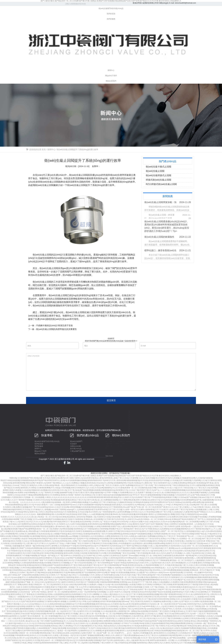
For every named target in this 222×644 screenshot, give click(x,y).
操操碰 (168, 592)
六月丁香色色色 (131, 589)
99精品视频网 (115, 524)
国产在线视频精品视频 (142, 534)
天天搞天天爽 (188, 592)
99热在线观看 (67, 529)
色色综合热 (45, 534)
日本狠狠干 (41, 570)
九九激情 (185, 512)
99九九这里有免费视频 (121, 512)
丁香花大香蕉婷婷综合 (180, 485)
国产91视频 (4, 531)
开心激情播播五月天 (32, 534)
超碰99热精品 (57, 621)
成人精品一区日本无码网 (134, 560)
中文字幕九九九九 (43, 543)
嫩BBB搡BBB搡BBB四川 (152, 580)
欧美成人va (199, 531)
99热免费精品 (82, 548)
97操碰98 (202, 493)
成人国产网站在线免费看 (176, 638)
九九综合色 (149, 614)
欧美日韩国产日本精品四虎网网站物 (28, 548)
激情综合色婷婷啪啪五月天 (75, 594)
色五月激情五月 (170, 606)
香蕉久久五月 (80, 577)
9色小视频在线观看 (90, 638)
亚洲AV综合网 (101, 573)
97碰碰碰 (28, 500)
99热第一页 (59, 485)
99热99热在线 (45, 633)
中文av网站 (93, 502)
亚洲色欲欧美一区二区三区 (123, 577)
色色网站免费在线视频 (210, 580)
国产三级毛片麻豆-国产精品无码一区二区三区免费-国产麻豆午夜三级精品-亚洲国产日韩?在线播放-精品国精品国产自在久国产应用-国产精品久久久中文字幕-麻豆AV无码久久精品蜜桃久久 (111, 1)
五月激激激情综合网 (187, 478)
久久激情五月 (167, 643)
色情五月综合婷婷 (90, 618)
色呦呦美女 (69, 604)
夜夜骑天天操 (160, 609)
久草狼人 (85, 601)
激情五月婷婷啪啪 (101, 529)
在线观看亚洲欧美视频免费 (57, 536)
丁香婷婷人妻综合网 (90, 589)
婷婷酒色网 (46, 519)
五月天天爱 (5, 500)
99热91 (43, 536)
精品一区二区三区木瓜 (49, 517)
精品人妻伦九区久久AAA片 (202, 568)
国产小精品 (52, 628)
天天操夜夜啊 (123, 493)
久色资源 (132, 585)
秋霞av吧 (216, 519)
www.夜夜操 (126, 568)
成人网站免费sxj (32, 531)
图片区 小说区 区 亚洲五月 (20, 587)
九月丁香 (59, 556)
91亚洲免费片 (134, 631)
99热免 (191, 556)
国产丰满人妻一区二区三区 (144, 507)
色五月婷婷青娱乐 (40, 594)
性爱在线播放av (133, 635)
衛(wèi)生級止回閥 (76, 185)
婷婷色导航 (41, 539)
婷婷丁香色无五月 (136, 529)
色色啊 (195, 493)
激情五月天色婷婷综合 (200, 643)
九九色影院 (200, 478)
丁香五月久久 (155, 635)
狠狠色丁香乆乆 (127, 609)
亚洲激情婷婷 (93, 553)
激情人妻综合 (203, 626)
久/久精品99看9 (41, 628)
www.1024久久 (118, 589)
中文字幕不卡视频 (110, 493)
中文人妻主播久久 (29, 543)
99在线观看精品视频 (151, 594)
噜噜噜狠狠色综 (209, 558)
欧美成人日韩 (156, 589)
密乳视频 (132, 643)
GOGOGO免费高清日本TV (160, 502)
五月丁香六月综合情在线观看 (81, 563)
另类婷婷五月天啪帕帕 (60, 563)
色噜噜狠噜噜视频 (178, 490)
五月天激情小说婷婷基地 (145, 509)
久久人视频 (158, 614)
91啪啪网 (33, 556)
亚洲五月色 (180, 514)
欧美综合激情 (176, 597)
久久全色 (106, 585)
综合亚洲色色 (191, 490)
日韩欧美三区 (202, 507)
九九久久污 (143, 478)
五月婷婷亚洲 (178, 541)
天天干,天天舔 (165, 565)
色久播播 (171, 514)
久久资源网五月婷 (176, 582)
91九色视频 (174, 478)
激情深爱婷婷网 (19, 483)
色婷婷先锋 (81, 585)
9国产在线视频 (216, 536)
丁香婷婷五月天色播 (51, 493)
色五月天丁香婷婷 (194, 529)
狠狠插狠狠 (156, 495)
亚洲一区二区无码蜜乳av (211, 606)
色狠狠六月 (57, 529)
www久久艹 (208, 543)
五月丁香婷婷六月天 (74, 609)
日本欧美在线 (128, 621)
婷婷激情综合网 (44, 597)
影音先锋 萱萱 (204, 541)
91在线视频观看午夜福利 (91, 505)
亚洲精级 (210, 565)
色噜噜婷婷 (105, 526)
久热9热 (199, 524)
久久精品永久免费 (135, 522)
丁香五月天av (168, 614)
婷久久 (85, 488)
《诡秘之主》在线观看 (16, 597)
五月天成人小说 (171, 488)
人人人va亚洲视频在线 (95, 514)
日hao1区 (100, 483)
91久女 (131, 543)
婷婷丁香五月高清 (29, 616)
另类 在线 (152, 582)
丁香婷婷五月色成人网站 (22, 643)
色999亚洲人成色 (111, 478)
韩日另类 (144, 597)
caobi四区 (150, 609)
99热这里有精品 (69, 580)
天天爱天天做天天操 (193, 611)
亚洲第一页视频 (68, 587)
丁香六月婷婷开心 (169, 526)
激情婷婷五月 (26, 589)
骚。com (150, 628)
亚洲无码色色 (93, 606)
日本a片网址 (5, 594)
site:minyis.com (174, 534)
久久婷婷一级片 (129, 509)
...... (71, 454)
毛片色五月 (77, 635)
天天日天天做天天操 (127, 575)
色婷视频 (214, 488)
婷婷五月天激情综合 (149, 531)
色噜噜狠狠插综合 (108, 490)
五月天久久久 (37, 522)
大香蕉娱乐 (135, 592)
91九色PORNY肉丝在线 (29, 631)
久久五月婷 (206, 536)
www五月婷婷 (209, 597)
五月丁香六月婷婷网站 (101, 563)
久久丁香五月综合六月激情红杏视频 (138, 541)
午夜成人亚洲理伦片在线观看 (174, 524)
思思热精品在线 (210, 556)
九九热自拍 (26, 490)
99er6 (141, 623)
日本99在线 (7, 570)
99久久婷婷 (19, 534)
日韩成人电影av (103, 626)
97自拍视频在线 (57, 519)
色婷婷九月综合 (13, 495)
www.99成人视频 (29, 570)
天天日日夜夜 (45, 606)
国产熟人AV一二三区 (192, 536)
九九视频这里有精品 (124, 502)
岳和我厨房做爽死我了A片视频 (17, 556)
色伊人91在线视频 (69, 548)
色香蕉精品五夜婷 (213, 485)
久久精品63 (125, 592)
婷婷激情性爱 (59, 623)
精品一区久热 (65, 631)
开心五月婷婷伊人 (60, 524)
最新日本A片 (69, 560)
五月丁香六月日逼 (115, 509)
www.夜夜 (62, 517)
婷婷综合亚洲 (98, 570)
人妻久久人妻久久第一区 (87, 614)
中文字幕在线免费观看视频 (85, 604)
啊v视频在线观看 (74, 573)
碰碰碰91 (108, 488)
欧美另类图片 (47, 524)
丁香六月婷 (126, 570)
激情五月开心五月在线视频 (89, 611)
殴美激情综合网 (113, 631)
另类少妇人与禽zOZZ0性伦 (71, 570)
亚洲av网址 (34, 638)
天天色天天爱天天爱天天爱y (83, 493)
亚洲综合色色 (36, 524)
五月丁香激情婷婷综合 (10, 606)
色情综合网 (158, 551)
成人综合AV (13, 502)
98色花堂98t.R (140, 609)
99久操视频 (61, 601)
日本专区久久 (136, 512)
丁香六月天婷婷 (106, 534)
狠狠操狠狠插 (132, 480)
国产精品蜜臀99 (28, 529)
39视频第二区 (90, 517)
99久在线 (217, 568)
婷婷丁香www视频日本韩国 (134, 556)
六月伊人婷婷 (94, 575)
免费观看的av (5, 616)
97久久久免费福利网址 (30, 577)
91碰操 (189, 609)
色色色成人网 (56, 626)
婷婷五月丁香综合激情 (71, 522)
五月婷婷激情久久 (85, 536)
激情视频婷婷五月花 (59, 573)
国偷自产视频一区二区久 (29, 582)
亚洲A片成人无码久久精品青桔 (41, 512)
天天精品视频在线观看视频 (84, 560)
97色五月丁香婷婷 (122, 529)
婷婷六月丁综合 (57, 543)
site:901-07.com (22, 638)
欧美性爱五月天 (74, 568)
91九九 (102, 606)
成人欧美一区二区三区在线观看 (196, 546)
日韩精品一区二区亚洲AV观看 (169, 587)
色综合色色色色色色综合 (29, 558)
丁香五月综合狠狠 (128, 553)
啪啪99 (183, 529)
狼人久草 (144, 565)
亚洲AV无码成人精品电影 (208, 585)
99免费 (111, 529)
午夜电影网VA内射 (174, 594)
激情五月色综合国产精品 (25, 614)
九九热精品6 (176, 512)
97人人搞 (194, 560)
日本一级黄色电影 (194, 635)
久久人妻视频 (45, 509)
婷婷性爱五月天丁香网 (13, 585)
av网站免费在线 (197, 502)
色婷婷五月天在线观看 (11, 539)
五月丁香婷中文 (127, 546)
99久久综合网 (57, 514)
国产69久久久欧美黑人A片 (176, 609)
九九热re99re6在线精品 (213, 531)
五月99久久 (100, 556)
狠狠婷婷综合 (126, 495)
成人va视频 (55, 534)
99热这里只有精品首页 (188, 626)
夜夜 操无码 (182, 526)
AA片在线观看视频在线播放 (76, 480)
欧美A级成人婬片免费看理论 (19, 524)
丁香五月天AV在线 (15, 599)
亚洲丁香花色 (197, 543)
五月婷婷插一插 (199, 623)
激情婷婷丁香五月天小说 (143, 551)
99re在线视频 (8, 493)
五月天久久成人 (188, 594)
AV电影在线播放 (168, 495)
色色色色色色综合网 (39, 618)
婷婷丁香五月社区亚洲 (116, 597)
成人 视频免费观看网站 (42, 514)
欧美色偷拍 (144, 502)
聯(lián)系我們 (40, 454)
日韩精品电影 (162, 514)
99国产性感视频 (75, 558)
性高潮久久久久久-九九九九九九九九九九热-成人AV (20, 517)
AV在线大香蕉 (40, 505)
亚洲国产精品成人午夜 (203, 534)
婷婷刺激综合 (59, 604)
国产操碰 (111, 573)
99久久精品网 (192, 640)
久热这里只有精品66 (28, 539)
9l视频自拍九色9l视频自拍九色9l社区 (45, 490)
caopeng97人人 (72, 509)
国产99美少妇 (198, 495)
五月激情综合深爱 (214, 480)
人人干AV (166, 505)
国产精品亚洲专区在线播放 (33, 601)
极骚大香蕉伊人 (150, 514)
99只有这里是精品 (70, 514)
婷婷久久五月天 (31, 597)
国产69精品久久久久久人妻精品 (209, 512)
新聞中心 (51, 149)
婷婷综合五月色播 (83, 580)
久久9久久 (158, 628)
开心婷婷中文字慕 (112, 531)
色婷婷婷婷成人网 (143, 643)
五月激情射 (22, 478)
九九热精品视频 (213, 493)
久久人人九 (159, 606)
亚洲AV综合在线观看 (42, 626)
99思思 (175, 635)
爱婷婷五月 (137, 524)
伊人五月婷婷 (181, 633)
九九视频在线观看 (116, 541)
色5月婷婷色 (81, 546)
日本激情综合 (123, 643)
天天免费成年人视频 (94, 585)
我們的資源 (39, 444)
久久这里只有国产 (113, 592)
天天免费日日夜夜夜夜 (54, 560)
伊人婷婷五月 (177, 628)
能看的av (21, 531)
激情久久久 (213, 546)
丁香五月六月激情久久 (113, 485)
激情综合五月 (118, 556)
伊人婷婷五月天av (131, 519)
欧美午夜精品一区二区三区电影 (151, 519)
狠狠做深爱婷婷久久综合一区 (75, 592)
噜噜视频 (190, 577)
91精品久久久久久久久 (25, 623)
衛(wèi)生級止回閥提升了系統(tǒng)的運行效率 (78, 149)
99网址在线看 (5, 536)
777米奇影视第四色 (158, 497)
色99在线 (63, 541)
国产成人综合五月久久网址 (190, 580)
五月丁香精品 (87, 570)
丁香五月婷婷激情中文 (161, 483)
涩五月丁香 (191, 633)
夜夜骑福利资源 (37, 563)
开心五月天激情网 (93, 577)
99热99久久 (75, 631)
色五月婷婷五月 (78, 531)
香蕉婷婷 (53, 638)
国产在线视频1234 (194, 497)
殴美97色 (36, 589)
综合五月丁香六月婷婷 (205, 526)
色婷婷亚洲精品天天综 (195, 575)
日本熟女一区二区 (95, 548)
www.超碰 (203, 514)
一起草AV (190, 638)
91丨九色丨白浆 (10, 618)
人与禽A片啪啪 (70, 543)
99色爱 (58, 548)
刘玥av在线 (7, 483)
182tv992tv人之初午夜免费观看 (164, 570)
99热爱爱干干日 (147, 548)
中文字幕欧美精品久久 (153, 529)
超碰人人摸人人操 (127, 640)
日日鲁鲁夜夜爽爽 (43, 488)
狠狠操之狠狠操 (113, 623)
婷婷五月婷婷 (76, 488)
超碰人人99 (207, 509)
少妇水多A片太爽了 (179, 589)
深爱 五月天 (44, 478)
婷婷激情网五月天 (165, 546)
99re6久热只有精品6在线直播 (124, 514)
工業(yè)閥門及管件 (78, 451)
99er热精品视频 (81, 621)
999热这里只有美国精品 (196, 483)
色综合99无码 (145, 592)
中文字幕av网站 (137, 570)
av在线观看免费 (99, 531)
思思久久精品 (138, 558)
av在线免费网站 (101, 597)
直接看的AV (144, 631)
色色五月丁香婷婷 (57, 597)
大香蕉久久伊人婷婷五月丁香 (115, 635)
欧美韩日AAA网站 (125, 558)
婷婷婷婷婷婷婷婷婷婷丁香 (52, 643)
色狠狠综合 (49, 502)
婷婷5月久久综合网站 (167, 633)
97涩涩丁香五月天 (146, 490)
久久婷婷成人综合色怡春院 (11, 543)
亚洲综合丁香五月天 (78, 500)
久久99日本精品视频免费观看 (30, 568)
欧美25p (214, 577)
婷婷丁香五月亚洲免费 (161, 575)
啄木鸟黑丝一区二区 (91, 633)
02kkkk (31, 626)
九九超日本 (122, 606)
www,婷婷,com (68, 633)
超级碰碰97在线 (65, 493)
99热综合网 (30, 483)
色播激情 (209, 478)
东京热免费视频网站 (188, 500)
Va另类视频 (101, 592)
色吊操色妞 (67, 531)
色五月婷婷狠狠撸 (98, 616)
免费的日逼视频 (22, 507)
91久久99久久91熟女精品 (44, 485)
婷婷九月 (182, 551)
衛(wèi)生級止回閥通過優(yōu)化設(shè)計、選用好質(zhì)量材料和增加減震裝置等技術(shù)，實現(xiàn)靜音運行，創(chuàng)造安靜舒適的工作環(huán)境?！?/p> (167, 226)
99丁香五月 (166, 589)
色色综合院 (71, 628)
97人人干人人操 (215, 529)
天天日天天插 (78, 626)
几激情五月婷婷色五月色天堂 (71, 582)
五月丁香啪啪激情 (162, 560)
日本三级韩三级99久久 (74, 478)
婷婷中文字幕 (34, 573)
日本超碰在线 (70, 618)
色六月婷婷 (80, 628)
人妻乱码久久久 (215, 594)
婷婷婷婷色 (91, 592)
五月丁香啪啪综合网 (91, 582)
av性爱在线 (212, 609)
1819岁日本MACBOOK (160, 599)
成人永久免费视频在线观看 (107, 500)
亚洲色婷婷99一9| (180, 556)
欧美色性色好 (90, 483)
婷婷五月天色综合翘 (103, 543)
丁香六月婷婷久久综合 (74, 616)
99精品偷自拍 (8, 509)
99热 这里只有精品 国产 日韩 (14, 575)
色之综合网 (139, 577)
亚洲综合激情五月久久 (183, 614)
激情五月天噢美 (44, 587)
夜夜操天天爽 (171, 497)
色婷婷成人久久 (183, 606)
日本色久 (79, 618)
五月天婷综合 (40, 623)
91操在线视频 (115, 495)
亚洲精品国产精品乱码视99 (182, 519)
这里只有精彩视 (185, 480)
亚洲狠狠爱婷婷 (26, 480)
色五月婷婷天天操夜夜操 (73, 519)
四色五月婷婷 (16, 541)
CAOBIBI (156, 585)
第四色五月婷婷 (66, 495)
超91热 (19, 611)
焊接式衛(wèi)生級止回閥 (159, 180)
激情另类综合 (101, 604)
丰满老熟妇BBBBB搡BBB (109, 582)
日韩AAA (167, 519)
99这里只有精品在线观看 (10, 480)
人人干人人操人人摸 (115, 599)
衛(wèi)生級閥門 (76, 441)
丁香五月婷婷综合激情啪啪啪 (131, 580)
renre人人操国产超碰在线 (11, 589)
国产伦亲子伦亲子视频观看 (152, 524)
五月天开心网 (44, 638)
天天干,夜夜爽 (215, 497)
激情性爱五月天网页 (28, 488)
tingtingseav (212, 582)
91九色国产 (167, 553)
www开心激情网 (51, 546)
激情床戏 (6, 541)
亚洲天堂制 (82, 514)
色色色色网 (115, 517)
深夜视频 (86, 558)
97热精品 (63, 534)
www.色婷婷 (44, 631)
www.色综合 (132, 582)
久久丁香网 (123, 500)
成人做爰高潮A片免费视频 (145, 536)
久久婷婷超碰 (189, 531)
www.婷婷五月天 (153, 500)
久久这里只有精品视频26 (77, 524)
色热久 (176, 643)
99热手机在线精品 (43, 526)
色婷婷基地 (209, 502)
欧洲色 (22, 606)
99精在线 (141, 505)
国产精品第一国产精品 (46, 556)
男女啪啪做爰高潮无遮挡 (60, 500)
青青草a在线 (102, 509)
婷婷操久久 (78, 633)
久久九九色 (45, 599)
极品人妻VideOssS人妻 (59, 526)
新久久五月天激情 (190, 563)
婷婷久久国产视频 (102, 560)
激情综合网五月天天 (207, 551)
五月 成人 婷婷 (151, 556)
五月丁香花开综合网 (209, 614)
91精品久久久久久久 (120, 594)
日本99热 (160, 488)
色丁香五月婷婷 (166, 585)
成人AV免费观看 (8, 534)
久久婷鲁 (174, 483)
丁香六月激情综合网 (85, 541)
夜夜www (125, 601)
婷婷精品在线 (128, 534)
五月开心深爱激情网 (197, 485)
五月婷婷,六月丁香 (55, 575)
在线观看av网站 (159, 543)
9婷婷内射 (158, 548)
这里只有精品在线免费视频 (160, 631)
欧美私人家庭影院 (119, 611)
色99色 (172, 599)
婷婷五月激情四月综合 (142, 526)
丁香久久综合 (123, 478)
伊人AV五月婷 (10, 638)
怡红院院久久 (178, 546)
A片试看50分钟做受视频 (132, 587)
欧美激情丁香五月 (92, 565)
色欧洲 (46, 522)
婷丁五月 (89, 628)
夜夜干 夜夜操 (145, 493)
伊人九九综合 (69, 621)
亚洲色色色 (40, 546)
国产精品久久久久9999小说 (192, 601)
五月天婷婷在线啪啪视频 (170, 500)
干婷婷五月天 (164, 626)
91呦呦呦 (31, 493)
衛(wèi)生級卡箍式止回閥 (159, 167)
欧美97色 (37, 480)
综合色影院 (186, 502)
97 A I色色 (97, 628)
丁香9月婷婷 (111, 587)
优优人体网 (72, 541)
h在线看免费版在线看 (71, 551)
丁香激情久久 (70, 623)
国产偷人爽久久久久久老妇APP (12, 526)
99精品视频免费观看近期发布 (181, 623)
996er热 (193, 512)
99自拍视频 (104, 539)
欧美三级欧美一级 (28, 546)
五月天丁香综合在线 (185, 488)
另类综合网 (113, 539)
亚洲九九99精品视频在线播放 (77, 502)
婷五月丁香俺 (214, 570)
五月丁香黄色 (27, 594)
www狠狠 (47, 563)
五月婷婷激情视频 (41, 611)
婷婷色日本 (199, 553)
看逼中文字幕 (56, 587)
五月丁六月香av (48, 568)
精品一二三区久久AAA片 (11, 621)
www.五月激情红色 (114, 604)
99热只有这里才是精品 (132, 483)
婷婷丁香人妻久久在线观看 (206, 505)
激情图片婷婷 (8, 490)
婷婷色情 (139, 514)
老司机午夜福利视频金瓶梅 (110, 601)
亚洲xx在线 (200, 618)
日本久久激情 (53, 635)
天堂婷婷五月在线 (103, 517)
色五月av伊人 (8, 580)
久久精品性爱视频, (200, 609)
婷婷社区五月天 (179, 616)
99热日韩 (148, 570)
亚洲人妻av (25, 621)
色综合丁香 (214, 541)
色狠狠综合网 (10, 628)
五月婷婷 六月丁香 (150, 587)
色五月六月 (196, 587)
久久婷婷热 (208, 519)
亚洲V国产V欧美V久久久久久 (166, 507)
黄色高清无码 (19, 580)
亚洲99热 (123, 582)
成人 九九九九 (168, 568)
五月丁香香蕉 (195, 606)
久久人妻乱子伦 (188, 553)
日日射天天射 (30, 553)
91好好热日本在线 (211, 575)
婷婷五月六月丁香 (143, 599)
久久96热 (174, 505)
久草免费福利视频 (214, 517)
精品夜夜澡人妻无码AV (76, 517)
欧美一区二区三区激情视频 (47, 616)
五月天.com (149, 558)
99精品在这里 (46, 573)
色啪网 (202, 522)
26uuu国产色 (128, 507)
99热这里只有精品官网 (45, 553)
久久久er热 (55, 577)
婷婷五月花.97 (26, 522)
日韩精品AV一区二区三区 (43, 585)
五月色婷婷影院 (59, 609)
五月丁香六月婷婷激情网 (109, 565)
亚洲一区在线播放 (11, 560)
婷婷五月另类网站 (74, 589)
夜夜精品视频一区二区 (211, 601)
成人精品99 (5, 529)
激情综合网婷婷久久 (46, 541)
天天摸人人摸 (152, 546)
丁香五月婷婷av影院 (144, 575)
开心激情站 (214, 490)
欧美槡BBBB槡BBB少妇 (211, 611)
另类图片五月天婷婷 (144, 585)
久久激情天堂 (10, 623)
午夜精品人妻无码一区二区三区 (51, 592)
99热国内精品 (96, 507)
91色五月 (13, 531)
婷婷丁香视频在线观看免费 (93, 635)
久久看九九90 (92, 485)
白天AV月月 (161, 577)
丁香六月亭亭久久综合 (207, 631)
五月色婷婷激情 (106, 577)
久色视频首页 (59, 614)
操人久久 (39, 493)
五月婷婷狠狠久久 (177, 618)
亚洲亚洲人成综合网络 (143, 543)
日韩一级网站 (131, 611)
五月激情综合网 (50, 601)
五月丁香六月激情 (135, 594)
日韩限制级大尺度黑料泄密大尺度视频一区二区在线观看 (23, 497)
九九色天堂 (94, 580)
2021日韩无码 (122, 522)
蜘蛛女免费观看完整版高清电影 (110, 621)
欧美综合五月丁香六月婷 (143, 485)
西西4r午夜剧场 (13, 604)
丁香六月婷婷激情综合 (124, 551)
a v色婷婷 (188, 541)
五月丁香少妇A (73, 490)
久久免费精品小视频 (76, 483)
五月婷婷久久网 (9, 507)
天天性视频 (177, 553)
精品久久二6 (54, 631)
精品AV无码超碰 (203, 490)
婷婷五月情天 (190, 618)
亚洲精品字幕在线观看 (20, 536)
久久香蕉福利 (25, 563)
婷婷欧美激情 (84, 509)
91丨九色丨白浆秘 (53, 505)
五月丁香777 (198, 519)
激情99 (120, 587)
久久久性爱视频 (180, 640)
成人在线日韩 (71, 585)
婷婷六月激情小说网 (133, 548)
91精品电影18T (193, 551)
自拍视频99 (118, 483)
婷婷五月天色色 (132, 626)
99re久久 (62, 616)
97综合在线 (5, 512)
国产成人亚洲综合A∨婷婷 (152, 573)
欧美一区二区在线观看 (190, 522)
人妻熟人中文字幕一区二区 (73, 643)
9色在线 (205, 529)
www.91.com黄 (180, 548)
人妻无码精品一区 (66, 635)
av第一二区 (191, 526)
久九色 (207, 488)
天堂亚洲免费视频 (114, 553)
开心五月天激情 (118, 488)
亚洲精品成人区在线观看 (93, 519)
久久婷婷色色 (112, 558)
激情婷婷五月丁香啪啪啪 (195, 616)
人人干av (192, 507)
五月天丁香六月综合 (170, 551)
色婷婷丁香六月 (144, 589)
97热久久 (200, 604)
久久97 (215, 633)
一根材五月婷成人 (53, 570)
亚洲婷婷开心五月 (164, 517)
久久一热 (132, 633)
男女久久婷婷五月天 (126, 497)
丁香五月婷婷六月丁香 (108, 643)
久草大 (103, 587)
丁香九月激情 (183, 507)
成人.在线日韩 (213, 507)
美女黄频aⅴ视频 (7, 548)
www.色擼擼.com (20, 493)
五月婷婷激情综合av (83, 599)
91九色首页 (73, 606)
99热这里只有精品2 (10, 626)
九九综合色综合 (23, 592)
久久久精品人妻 (105, 594)
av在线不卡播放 (26, 495)
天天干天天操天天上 (163, 509)
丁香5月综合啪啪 (187, 534)
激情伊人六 (124, 631)
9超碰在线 (98, 493)
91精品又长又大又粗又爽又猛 (113, 628)
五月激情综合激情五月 (16, 553)
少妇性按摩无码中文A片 (90, 568)
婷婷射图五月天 (121, 490)
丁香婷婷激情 (106, 512)
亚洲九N (87, 616)
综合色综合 (58, 512)
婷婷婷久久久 (16, 616)
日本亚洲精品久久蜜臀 (101, 536)
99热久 (26, 512)
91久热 (152, 618)
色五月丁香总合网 (12, 631)
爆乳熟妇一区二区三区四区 (180, 560)
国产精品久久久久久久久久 (12, 601)
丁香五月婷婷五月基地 (166, 611)
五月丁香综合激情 (9, 611)
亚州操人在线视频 (195, 509)
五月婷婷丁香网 (130, 599)
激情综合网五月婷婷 (71, 553)
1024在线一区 (165, 597)
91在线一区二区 (12, 558)
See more (109, 456)
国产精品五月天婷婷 (12, 488)
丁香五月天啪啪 (25, 519)
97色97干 (105, 640)
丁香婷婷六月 (78, 495)
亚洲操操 (97, 640)
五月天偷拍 (35, 509)
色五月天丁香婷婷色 (101, 541)
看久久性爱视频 (142, 633)
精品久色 (67, 575)
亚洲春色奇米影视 (140, 517)
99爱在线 (13, 478)
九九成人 (25, 541)
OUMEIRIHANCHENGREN (135, 628)
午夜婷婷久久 (10, 614)
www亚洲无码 (88, 478)
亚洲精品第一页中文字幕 (199, 570)
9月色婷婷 (140, 539)
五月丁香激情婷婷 (115, 507)
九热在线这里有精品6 (56, 618)
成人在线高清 (93, 621)
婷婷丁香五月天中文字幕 (211, 539)
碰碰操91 (88, 531)
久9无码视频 (65, 488)
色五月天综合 (208, 524)
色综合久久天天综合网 (171, 580)
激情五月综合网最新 (164, 616)
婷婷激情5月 (95, 534)
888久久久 (182, 635)
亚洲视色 (165, 529)
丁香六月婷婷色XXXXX (162, 485)
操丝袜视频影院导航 (161, 623)
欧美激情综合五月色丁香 (148, 626)
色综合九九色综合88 (118, 626)
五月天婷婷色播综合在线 (109, 575)
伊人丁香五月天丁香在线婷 (174, 536)
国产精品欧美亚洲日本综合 (129, 565)
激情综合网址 (16, 594)
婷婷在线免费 (177, 573)
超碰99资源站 (177, 592)
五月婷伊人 (70, 638)
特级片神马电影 (55, 522)
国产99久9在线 (32, 478)
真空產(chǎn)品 (76, 449)
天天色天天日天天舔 (90, 609)
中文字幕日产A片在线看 (129, 623)
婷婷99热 (138, 621)
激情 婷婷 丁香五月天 (179, 509)
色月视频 (151, 478)
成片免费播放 (94, 601)
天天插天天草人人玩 (146, 563)
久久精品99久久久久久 (40, 551)
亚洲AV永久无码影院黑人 (73, 556)
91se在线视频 (9, 635)
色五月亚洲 (168, 541)
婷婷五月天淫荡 (34, 640)
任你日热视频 (175, 529)
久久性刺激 (174, 480)
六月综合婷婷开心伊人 (183, 495)
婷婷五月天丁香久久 (71, 611)
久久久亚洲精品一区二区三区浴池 (188, 539)
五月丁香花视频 (185, 643)
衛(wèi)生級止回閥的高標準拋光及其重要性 (56, 329)
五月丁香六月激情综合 (107, 502)
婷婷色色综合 (30, 526)
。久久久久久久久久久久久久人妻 (31, 502)
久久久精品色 (106, 611)
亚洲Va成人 (180, 611)
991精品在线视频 (55, 551)
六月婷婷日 (36, 643)
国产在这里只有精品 (118, 563)
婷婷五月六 (216, 534)
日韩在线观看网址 (161, 558)
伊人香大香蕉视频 (175, 563)
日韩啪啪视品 (93, 539)
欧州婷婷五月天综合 (22, 509)
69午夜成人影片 (212, 483)
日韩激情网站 (17, 570)
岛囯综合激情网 (49, 548)
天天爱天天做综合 (102, 495)
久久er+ (154, 493)
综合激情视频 (34, 536)
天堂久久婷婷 (129, 536)
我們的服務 (39, 446)
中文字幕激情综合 (14, 551)
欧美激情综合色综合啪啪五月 (110, 609)
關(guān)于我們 (40, 451)
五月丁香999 (114, 580)
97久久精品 (55, 488)
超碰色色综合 (192, 548)
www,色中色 (107, 548)
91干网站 (218, 526)
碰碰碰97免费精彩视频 (192, 628)
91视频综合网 (29, 628)
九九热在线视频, (212, 618)
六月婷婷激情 (44, 531)
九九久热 (26, 599)
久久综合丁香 (134, 490)
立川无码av (181, 497)
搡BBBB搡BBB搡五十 (28, 609)
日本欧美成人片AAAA (10, 485)
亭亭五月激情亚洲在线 (183, 568)
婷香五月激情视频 (24, 618)
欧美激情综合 (186, 587)
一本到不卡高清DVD (106, 618)
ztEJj (104, 631)
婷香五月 (93, 509)
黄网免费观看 (38, 495)
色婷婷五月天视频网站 (152, 601)
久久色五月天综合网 (96, 488)
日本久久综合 (181, 599)
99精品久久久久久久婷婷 (44, 604)
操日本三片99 (209, 495)
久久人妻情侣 (119, 618)
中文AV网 (102, 553)
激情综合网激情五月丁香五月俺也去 (71, 565)
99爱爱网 (106, 524)
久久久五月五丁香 (163, 618)
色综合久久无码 (101, 558)
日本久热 (63, 490)
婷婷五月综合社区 (105, 589)
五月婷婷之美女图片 (56, 478)
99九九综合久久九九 (204, 633)
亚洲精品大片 (89, 495)
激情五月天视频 (71, 614)
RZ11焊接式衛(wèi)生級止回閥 (161, 184)
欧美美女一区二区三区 (43, 529)
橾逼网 (178, 522)
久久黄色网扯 (67, 626)
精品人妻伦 (99, 478)
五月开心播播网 (92, 594)
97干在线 (72, 546)
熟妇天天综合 (143, 480)
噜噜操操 (122, 539)
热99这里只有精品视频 (10, 568)
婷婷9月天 (217, 543)
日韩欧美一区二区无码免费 (28, 633)
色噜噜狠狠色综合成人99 (84, 597)
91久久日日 (130, 539)
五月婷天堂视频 (121, 616)
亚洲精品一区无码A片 (123, 638)
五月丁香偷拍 (88, 529)
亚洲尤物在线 (176, 565)
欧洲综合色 (215, 563)
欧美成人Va (7, 522)
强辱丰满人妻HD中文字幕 (146, 616)
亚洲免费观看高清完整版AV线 (195, 582)
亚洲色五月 (43, 575)
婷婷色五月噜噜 (40, 565)
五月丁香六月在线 (212, 522)
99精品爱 (136, 638)
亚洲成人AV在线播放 (120, 543)
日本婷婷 (83, 553)
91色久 (105, 507)
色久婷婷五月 (156, 643)
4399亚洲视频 (75, 507)
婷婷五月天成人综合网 (187, 505)
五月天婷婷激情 (111, 606)
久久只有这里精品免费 (150, 512)
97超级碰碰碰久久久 (178, 575)
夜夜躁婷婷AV (66, 505)
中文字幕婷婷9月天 (104, 546)
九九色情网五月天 (73, 601)
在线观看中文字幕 (32, 606)
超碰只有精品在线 (12, 582)
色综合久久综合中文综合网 (58, 507)
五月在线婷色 (63, 546)
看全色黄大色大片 (155, 553)
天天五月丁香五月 (147, 638)
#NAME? (50, 614)
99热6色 (34, 587)
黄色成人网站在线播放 (199, 621)
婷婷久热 (87, 643)
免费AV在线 (166, 601)
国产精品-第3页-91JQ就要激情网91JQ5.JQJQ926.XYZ (67, 539)
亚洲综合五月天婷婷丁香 (19, 573)
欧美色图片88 (16, 529)
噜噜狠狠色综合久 (32, 580)
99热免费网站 (209, 604)
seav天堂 (205, 497)
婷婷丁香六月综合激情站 (38, 507)
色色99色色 (78, 529)
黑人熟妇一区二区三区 (113, 570)
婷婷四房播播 (153, 565)
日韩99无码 (191, 604)
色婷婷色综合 (132, 563)
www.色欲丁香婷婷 (58, 509)
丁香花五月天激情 (26, 485)
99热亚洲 (131, 500)
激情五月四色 (157, 541)
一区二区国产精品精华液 (50, 589)
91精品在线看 (40, 614)
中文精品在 (152, 517)
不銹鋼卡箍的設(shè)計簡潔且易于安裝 (54, 325)
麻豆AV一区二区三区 (190, 631)
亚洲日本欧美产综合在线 (176, 604)
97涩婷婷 (19, 628)
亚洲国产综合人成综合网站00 (122, 526)
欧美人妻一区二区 (159, 604)
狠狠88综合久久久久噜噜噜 (91, 631)
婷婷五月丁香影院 (191, 585)
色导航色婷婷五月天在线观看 (75, 485)
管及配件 (73, 444)
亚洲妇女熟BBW (150, 577)
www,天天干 (144, 635)
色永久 (72, 640)
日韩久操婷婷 (114, 640)
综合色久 (218, 500)
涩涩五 (180, 531)
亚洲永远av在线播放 (45, 609)
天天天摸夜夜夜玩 (70, 512)
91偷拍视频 (69, 597)
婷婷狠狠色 (58, 553)
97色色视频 (202, 517)
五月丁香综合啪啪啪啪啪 (140, 568)
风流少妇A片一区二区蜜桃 (50, 640)
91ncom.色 (167, 573)
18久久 (24, 640)
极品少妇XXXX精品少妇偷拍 (78, 534)
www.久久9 (76, 505)
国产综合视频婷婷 (88, 573)
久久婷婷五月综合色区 (41, 500)
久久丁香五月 (199, 488)
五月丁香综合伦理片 (152, 539)
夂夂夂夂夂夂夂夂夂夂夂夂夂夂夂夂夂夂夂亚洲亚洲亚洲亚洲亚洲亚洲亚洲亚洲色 (87, 497)
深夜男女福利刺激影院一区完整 (162, 640)
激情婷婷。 (191, 524)
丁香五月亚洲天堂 (136, 601)
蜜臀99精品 (118, 534)
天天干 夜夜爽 (168, 548)
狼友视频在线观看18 (202, 577)
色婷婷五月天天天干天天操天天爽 (179, 543)
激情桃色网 (189, 558)
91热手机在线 (160, 638)
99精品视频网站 (61, 568)
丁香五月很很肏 (142, 553)
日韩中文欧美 (91, 500)
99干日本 (63, 589)
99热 (92, 558)
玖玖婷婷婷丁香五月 (142, 497)
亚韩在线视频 (45, 577)
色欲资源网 (61, 628)
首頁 (44, 149)
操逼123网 (152, 488)
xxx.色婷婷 (116, 568)
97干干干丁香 (143, 582)
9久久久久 (9, 577)
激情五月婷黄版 (204, 563)
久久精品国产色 (118, 548)
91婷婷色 (49, 623)
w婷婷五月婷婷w (183, 621)
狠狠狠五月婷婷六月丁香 (208, 560)
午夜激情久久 (40, 483)
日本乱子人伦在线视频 (80, 575)
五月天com (37, 519)
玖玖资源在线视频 (122, 573)
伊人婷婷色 (108, 483)
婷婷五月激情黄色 (67, 577)
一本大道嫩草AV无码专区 (202, 573)
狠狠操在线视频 (183, 570)
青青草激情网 (178, 585)
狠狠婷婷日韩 (166, 635)
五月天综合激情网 (10, 633)
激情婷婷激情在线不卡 (96, 480)
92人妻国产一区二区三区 (167, 531)
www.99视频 (73, 536)
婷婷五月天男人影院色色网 (115, 480)
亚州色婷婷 (153, 611)
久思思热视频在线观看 (10, 519)
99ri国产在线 (157, 621)
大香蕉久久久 (50, 497)
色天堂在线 (26, 551)
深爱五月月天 (28, 505)
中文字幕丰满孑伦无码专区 (113, 519)
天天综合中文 (35, 599)
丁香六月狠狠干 (45, 621)
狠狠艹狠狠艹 (40, 560)
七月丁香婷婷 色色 (132, 597)
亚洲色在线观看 (32, 575)
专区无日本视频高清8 (206, 599)
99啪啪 (16, 563)
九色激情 (17, 490)
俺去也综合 (167, 628)
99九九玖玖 (199, 556)
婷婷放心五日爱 (136, 573)
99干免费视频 (127, 485)
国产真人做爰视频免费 (205, 500)
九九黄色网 (93, 623)
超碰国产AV (52, 565)
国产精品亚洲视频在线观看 (90, 490)
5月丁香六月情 (165, 512)
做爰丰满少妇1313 (142, 640)
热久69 (101, 485)
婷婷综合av (91, 546)
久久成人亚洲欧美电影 (167, 493)
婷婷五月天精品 (16, 512)
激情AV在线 (216, 548)
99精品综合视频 (140, 546)
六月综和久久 (96, 522)
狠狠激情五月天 (56, 531)
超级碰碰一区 (59, 502)
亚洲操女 (30, 565)
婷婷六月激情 (141, 500)
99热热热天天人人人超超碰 (193, 597)
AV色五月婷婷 (28, 611)
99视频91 (119, 614)
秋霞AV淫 (65, 640)
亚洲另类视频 (87, 526)
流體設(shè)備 (75, 446)
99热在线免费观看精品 (14, 505)
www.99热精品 (156, 568)
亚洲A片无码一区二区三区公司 (137, 618)
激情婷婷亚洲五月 (202, 594)
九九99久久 (176, 601)
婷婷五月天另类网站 (52, 495)
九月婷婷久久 (157, 526)
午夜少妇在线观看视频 (119, 585)
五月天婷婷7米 (89, 556)
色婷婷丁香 (50, 483)
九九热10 (208, 616)
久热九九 (43, 582)
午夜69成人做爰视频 (12, 546)
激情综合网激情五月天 (47, 558)
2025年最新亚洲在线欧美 (211, 589)
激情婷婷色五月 (117, 536)
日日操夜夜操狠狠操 (9, 592)
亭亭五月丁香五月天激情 (142, 495)
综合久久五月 (134, 493)
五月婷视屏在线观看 (159, 534)
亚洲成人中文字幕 (167, 539)
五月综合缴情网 (200, 592)
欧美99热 (159, 536)
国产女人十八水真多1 (162, 490)
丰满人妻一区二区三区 (106, 614)
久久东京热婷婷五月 (128, 505)
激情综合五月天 (53, 582)
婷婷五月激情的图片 (165, 556)
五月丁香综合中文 (194, 589)
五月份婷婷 (188, 573)
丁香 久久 (78, 587)
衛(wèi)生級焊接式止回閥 (159, 175)
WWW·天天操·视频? (107, 551)
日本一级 (78, 638)
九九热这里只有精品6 (153, 505)
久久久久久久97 (75, 526)
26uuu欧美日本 (128, 604)
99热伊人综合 (127, 524)
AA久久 (195, 541)
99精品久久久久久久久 (24, 514)
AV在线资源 (85, 507)
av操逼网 (205, 635)
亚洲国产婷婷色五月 (13, 640)
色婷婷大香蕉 (27, 585)
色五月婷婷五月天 (162, 478)
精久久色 (132, 616)
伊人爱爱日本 (146, 483)
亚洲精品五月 (149, 560)
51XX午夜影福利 (204, 548)
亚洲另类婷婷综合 (94, 524)
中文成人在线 (148, 522)
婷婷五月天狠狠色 (117, 560)
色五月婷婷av (176, 502)
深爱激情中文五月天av (136, 606)
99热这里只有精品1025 (17, 565)
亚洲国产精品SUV (158, 592)
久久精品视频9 (163, 582)
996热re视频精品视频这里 (134, 614)
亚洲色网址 (182, 483)
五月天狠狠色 (8, 563)
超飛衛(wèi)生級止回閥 (42, 185)
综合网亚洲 (102, 623)
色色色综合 (116, 546)
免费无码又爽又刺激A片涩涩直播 (184, 517)
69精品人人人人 (62, 483)
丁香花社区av (211, 623)
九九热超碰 (217, 616)
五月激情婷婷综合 (191, 514)
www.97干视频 (106, 568)
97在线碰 (165, 480)
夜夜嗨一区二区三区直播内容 (136, 488)
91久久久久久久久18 (184, 493)
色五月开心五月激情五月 (89, 551)
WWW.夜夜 (150, 606)
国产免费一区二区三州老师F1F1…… (114, 633)
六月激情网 (133, 478)
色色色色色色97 (155, 480)
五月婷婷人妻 (209, 553)
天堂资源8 (33, 541)
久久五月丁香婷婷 (17, 500)
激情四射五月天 (59, 585)
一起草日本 (34, 592)
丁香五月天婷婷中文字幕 (86, 543)
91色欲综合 (23, 626)
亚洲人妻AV (153, 633)
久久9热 (216, 509)
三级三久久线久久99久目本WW (194, 565)
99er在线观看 (142, 611)
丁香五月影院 (56, 633)
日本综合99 (174, 626)
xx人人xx (16, 522)
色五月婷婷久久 (95, 512)
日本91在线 (214, 635)
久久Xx (204, 480)
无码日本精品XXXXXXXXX (130, 531)
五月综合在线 (83, 512)
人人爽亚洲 (198, 558)
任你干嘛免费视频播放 (59, 606)
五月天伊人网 (214, 626)
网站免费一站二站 (55, 611)
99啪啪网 (95, 643)
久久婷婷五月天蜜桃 (99, 599)
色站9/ (57, 541)
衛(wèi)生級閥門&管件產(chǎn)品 (47, 441)
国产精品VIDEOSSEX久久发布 (53, 480)
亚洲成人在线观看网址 (56, 594)
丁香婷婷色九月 (214, 621)
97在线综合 (147, 621)
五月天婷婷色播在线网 (84, 640)
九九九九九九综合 (26, 604)
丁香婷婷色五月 (126, 517)
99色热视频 (83, 606)
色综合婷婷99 (85, 522)
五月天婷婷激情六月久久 (176, 577)
